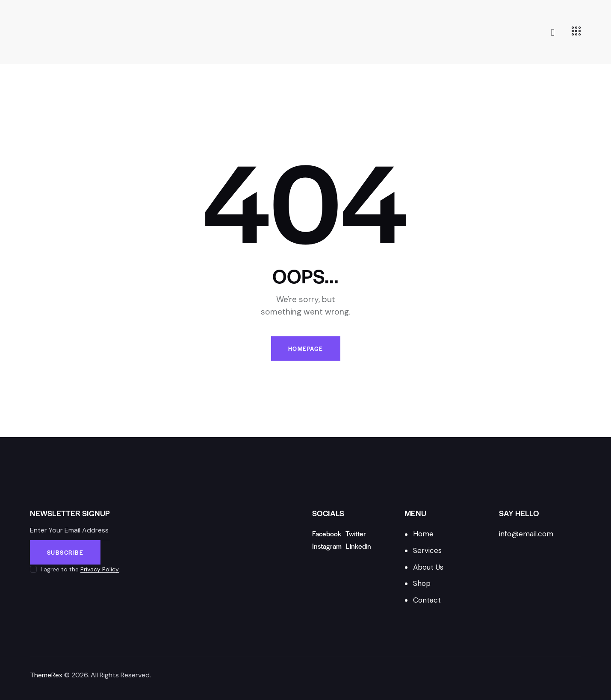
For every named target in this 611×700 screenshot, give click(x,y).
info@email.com (526, 534)
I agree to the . (80, 569)
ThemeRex (46, 675)
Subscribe (65, 552)
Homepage (306, 349)
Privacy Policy (100, 569)
